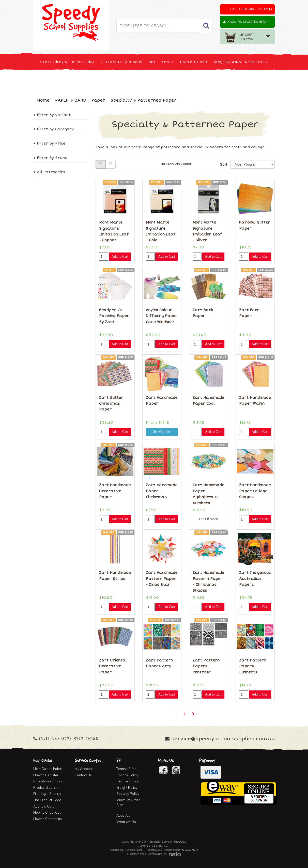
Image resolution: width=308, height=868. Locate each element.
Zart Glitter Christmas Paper (111, 404)
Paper (98, 100)
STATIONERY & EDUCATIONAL (68, 62)
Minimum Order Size (128, 802)
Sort (223, 164)
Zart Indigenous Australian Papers (255, 579)
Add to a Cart (43, 806)
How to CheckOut (47, 812)
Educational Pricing (48, 781)
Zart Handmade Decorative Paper (115, 491)
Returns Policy (128, 781)
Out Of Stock (209, 519)
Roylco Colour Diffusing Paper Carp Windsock (162, 316)
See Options (162, 432)
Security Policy (128, 794)
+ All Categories (49, 172)
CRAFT (168, 62)
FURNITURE (194, 81)
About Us (123, 815)
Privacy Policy (127, 775)
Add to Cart (120, 256)
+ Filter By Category (53, 129)
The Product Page (47, 800)
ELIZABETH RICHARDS (122, 62)
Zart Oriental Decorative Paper (113, 666)
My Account (84, 769)
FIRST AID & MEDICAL (157, 81)
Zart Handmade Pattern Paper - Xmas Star (162, 579)
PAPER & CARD (194, 62)
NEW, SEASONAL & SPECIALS (240, 62)
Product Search (45, 787)
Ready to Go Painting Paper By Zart (114, 316)
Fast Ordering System (251, 9)
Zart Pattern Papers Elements (253, 666)
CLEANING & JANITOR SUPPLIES (101, 81)
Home (43, 100)
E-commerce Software (145, 854)
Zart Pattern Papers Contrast (206, 666)
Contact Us (83, 775)
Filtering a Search (47, 794)
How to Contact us (48, 819)
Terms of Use (126, 769)
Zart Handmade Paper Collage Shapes (255, 491)
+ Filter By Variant (52, 115)
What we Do (126, 822)
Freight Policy (127, 787)
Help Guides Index (48, 769)
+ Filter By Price (49, 143)
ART (152, 62)
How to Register (46, 775)
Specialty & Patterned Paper (144, 100)
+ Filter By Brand (50, 158)
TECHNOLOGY (52, 81)
